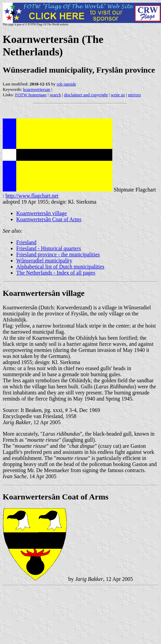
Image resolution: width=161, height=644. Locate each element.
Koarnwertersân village (42, 213)
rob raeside (66, 84)
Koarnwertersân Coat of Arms (49, 219)
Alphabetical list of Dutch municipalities (60, 267)
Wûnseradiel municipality (44, 261)
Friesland (26, 242)
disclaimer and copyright (86, 95)
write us (118, 95)
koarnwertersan (37, 89)
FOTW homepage (31, 95)
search (55, 95)
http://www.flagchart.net (32, 196)
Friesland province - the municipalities (58, 254)
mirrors (134, 95)
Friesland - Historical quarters (49, 248)
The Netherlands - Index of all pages (56, 273)
